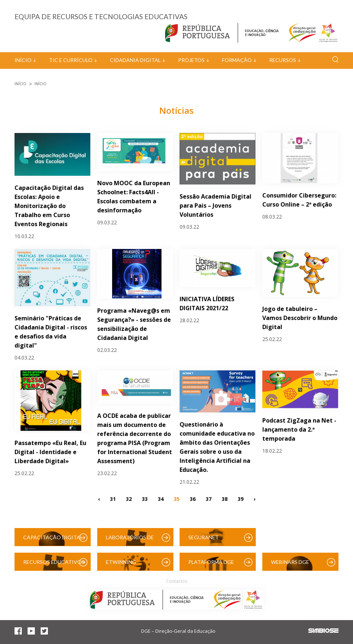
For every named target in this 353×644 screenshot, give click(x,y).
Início (23, 60)
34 (161, 498)
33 (145, 498)
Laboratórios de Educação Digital (131, 540)
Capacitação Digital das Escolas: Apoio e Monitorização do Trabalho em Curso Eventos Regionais (49, 206)
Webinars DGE (290, 562)
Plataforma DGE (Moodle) (211, 565)
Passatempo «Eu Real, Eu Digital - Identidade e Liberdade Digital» (50, 452)
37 (209, 498)
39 (241, 498)
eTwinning (121, 562)
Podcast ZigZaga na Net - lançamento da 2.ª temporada (299, 429)
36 (193, 498)
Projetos (191, 60)
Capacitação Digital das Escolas (53, 540)
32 (129, 498)
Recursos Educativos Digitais (54, 565)
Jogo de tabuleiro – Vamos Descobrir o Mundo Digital (300, 318)
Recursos (283, 60)
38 (225, 498)
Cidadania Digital (135, 60)
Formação (237, 60)
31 (113, 498)
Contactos (177, 581)
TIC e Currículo (71, 60)
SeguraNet (204, 537)
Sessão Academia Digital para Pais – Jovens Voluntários (216, 205)
